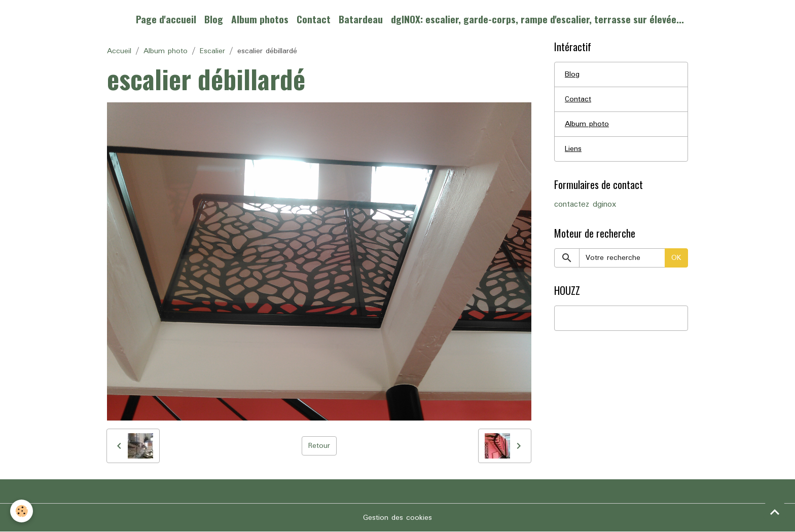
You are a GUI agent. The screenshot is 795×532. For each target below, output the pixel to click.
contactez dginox (585, 205)
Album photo (166, 51)
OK (676, 258)
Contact (314, 19)
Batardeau (361, 19)
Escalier (212, 51)
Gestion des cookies (397, 518)
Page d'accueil (166, 19)
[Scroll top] (775, 512)
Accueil (119, 51)
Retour (319, 446)
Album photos (260, 19)
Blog (214, 19)
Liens (573, 149)
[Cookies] (22, 511)
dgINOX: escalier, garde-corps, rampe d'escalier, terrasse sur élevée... (537, 19)
